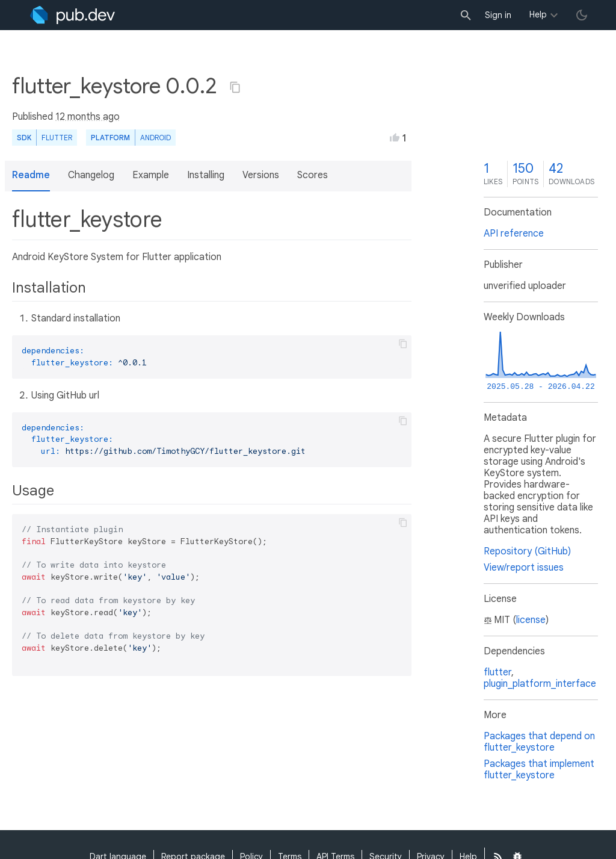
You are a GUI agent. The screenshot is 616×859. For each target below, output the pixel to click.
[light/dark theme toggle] (582, 15)
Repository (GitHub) (527, 551)
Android (156, 138)
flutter (497, 672)
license (531, 620)
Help (538, 14)
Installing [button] (206, 175)
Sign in (498, 15)
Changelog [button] (91, 175)
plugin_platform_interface (540, 684)
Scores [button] (313, 175)
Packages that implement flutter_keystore (539, 770)
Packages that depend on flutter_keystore (539, 742)
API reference (514, 234)
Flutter (57, 138)
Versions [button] (261, 175)
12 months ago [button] (88, 117)
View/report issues (524, 568)
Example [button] (151, 175)
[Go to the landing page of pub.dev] (72, 15)
